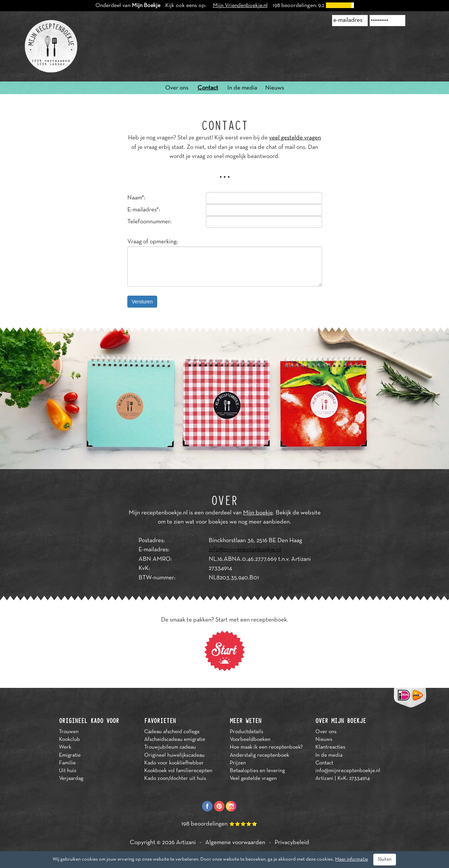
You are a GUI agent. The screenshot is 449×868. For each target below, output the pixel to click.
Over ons (177, 88)
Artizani (186, 843)
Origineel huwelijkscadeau (174, 755)
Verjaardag (71, 778)
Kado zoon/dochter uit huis (175, 778)
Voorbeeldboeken (250, 739)
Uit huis (68, 771)
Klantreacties (330, 747)
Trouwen (69, 732)
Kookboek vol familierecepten (178, 771)
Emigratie (70, 755)
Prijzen (238, 763)
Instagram (231, 806)
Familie (67, 763)
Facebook (207, 806)
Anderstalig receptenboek (259, 755)
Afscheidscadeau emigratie (175, 739)
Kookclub (69, 739)
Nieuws (275, 88)
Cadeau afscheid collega (172, 732)
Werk (65, 747)
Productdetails (246, 732)
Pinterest (219, 806)
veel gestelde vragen (295, 138)
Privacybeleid (292, 843)
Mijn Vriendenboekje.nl (240, 6)
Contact (208, 88)
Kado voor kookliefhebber (174, 763)
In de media (242, 88)
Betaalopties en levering (257, 771)
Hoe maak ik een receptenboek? (266, 747)
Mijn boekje (258, 513)
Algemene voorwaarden (235, 843)
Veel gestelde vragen (253, 778)
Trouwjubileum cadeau (170, 747)
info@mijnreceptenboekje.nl (245, 550)
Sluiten (385, 859)
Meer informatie (351, 859)
